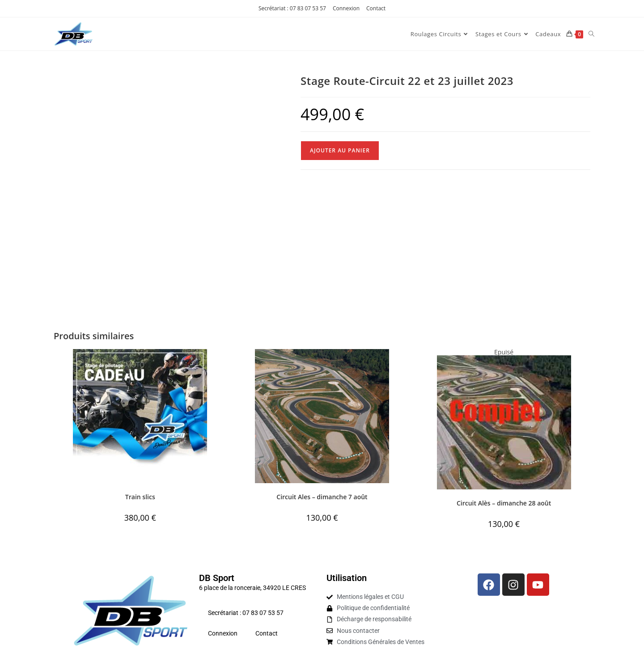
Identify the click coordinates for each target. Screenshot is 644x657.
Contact (376, 8)
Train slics (140, 497)
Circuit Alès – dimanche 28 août (504, 503)
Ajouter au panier (340, 150)
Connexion (346, 8)
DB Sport (217, 578)
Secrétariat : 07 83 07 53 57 (292, 8)
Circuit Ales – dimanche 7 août (322, 497)
